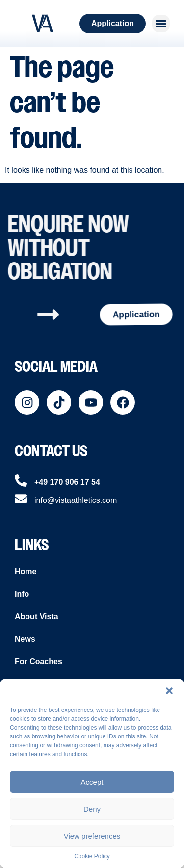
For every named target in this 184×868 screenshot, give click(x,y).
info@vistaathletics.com (76, 500)
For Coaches (39, 662)
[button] (169, 691)
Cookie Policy (92, 856)
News (25, 639)
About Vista (37, 617)
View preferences (92, 836)
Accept (92, 782)
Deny (92, 809)
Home (26, 571)
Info (22, 594)
